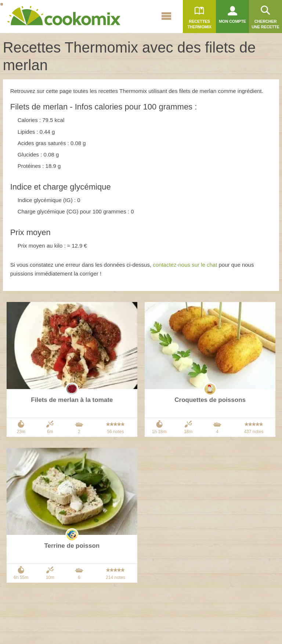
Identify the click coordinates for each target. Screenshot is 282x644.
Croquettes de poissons (210, 400)
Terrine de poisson (72, 546)
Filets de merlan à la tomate (72, 400)
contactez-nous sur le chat (185, 265)
